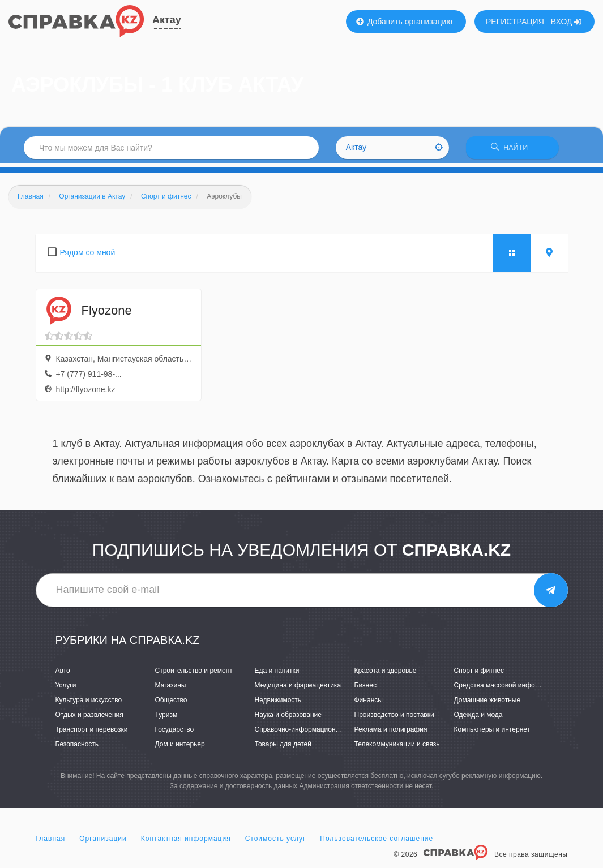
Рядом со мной (88, 256)
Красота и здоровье (386, 674)
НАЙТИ (512, 150)
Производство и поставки (394, 719)
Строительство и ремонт (194, 674)
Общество (171, 703)
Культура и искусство (89, 703)
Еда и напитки (277, 674)
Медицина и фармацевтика (298, 689)
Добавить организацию (404, 22)
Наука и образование (288, 719)
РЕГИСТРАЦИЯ (515, 22)
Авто (63, 674)
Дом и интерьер (180, 748)
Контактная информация (186, 842)
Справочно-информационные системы (316, 733)
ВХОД (566, 22)
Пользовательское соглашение (377, 842)
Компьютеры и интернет (492, 733)
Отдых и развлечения (89, 719)
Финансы (369, 703)
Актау (167, 20)
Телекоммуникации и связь (397, 748)
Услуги (66, 689)
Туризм (166, 719)
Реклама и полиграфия (391, 733)
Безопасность (77, 748)
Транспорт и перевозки (92, 733)
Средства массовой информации (506, 689)
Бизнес (365, 689)
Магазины (171, 689)
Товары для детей (283, 748)
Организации (103, 842)
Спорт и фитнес (479, 674)
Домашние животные (487, 703)
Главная (51, 842)
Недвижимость (278, 703)
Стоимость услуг (276, 842)
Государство (175, 733)
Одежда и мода (478, 719)
